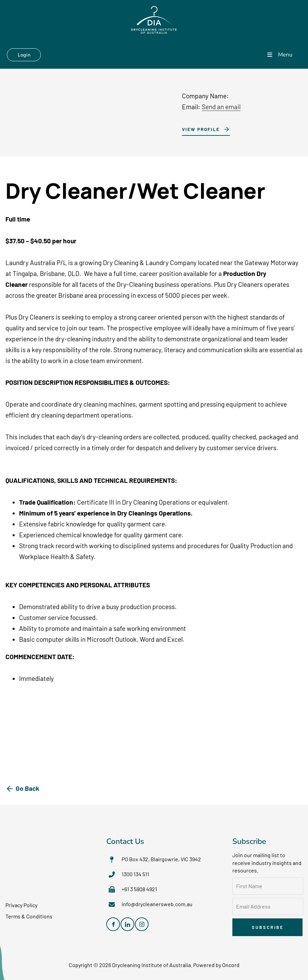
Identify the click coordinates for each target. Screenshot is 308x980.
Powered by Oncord (216, 965)
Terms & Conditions (29, 917)
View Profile (199, 129)
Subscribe (268, 928)
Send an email (221, 107)
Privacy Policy (21, 905)
